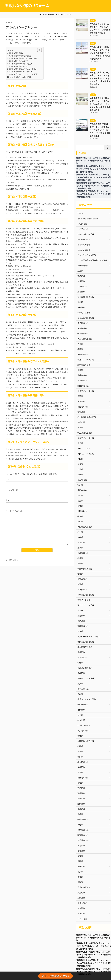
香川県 (80, 850)
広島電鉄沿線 (82, 532)
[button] (38, 50)
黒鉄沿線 (81, 877)
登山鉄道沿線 (82, 683)
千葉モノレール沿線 (85, 370)
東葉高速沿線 (82, 605)
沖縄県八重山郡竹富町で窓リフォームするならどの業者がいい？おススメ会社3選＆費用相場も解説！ (93, 935)
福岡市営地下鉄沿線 (85, 720)
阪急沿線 (81, 824)
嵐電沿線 (81, 521)
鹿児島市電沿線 (83, 866)
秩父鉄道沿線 (82, 741)
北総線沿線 (82, 359)
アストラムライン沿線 (86, 234)
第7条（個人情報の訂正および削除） (23, 69)
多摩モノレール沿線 (85, 417)
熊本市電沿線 (82, 668)
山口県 (80, 474)
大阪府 (80, 438)
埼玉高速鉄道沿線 (84, 412)
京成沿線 (81, 260)
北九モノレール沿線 (85, 338)
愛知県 (80, 553)
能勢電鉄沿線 (82, 756)
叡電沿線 (81, 391)
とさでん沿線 (82, 208)
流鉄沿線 (81, 652)
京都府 (80, 281)
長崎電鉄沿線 (82, 798)
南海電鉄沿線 (82, 385)
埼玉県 (80, 406)
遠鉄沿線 (81, 788)
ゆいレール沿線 (83, 218)
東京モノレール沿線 (85, 584)
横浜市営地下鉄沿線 (85, 621)
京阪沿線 (81, 286)
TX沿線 (80, 192)
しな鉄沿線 (82, 203)
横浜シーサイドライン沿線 (87, 615)
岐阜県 (80, 495)
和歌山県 (81, 401)
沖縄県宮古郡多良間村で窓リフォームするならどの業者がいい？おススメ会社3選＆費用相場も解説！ (93, 944)
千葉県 (80, 375)
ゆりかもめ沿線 (83, 223)
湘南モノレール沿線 (85, 657)
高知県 (80, 856)
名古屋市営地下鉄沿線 (86, 396)
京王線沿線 (82, 265)
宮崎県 (80, 453)
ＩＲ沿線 (81, 887)
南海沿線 (81, 380)
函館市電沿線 (82, 333)
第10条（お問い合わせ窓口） (21, 77)
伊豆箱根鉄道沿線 (84, 317)
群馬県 (80, 751)
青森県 (80, 835)
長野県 (80, 803)
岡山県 (80, 500)
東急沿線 (81, 594)
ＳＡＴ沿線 (82, 897)
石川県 (80, 694)
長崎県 (80, 793)
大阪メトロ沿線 (83, 427)
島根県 (80, 516)
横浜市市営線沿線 (84, 626)
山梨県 (80, 485)
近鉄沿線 (81, 782)
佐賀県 (80, 323)
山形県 (80, 479)
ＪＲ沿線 (81, 892)
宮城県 (80, 448)
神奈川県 (81, 699)
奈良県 (80, 443)
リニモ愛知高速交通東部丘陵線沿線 (90, 239)
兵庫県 (80, 328)
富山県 (80, 464)
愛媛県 (80, 542)
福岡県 (80, 725)
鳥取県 (80, 861)
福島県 (80, 730)
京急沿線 (81, 255)
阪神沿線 (81, 830)
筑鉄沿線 (81, 746)
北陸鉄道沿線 (82, 364)
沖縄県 (80, 641)
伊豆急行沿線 (82, 312)
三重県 (80, 250)
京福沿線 (81, 270)
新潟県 (80, 563)
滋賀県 (80, 662)
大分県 (80, 422)
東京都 (80, 589)
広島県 (80, 526)
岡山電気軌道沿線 (84, 506)
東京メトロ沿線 (83, 579)
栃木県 (80, 610)
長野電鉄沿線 (82, 809)
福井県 (80, 715)
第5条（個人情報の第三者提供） (22, 64)
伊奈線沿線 (82, 307)
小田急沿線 (82, 469)
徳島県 (80, 537)
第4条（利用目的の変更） (19, 61)
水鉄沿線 (81, 631)
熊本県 (80, 673)
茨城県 (80, 762)
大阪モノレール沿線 (85, 432)
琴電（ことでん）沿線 (86, 678)
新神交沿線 (82, 568)
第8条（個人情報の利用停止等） (22, 72)
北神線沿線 (82, 354)
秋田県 (80, 735)
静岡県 (80, 840)
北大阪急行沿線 (83, 344)
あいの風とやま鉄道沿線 (86, 197)
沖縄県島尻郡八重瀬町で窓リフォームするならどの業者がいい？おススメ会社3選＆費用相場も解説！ (93, 953)
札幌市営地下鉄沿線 (85, 573)
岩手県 (80, 511)
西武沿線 (81, 767)
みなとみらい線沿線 (85, 213)
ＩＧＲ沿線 (82, 882)
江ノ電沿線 (82, 636)
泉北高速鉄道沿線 (84, 647)
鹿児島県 (81, 871)
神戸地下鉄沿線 (83, 704)
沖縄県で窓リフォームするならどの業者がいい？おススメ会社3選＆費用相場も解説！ (100, 26)
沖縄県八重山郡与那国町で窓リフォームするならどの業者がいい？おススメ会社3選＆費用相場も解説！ (93, 926)
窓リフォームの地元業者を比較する (55, 976)
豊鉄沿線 (81, 777)
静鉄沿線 (81, 845)
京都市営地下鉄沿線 (85, 276)
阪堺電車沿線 (82, 819)
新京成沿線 (82, 558)
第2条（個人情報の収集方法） (21, 56)
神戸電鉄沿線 (82, 709)
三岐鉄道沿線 (82, 244)
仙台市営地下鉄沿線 (85, 297)
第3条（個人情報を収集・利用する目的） (25, 58)
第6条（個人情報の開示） (19, 66)
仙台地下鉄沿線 (83, 291)
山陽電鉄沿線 (82, 490)
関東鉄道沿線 (82, 814)
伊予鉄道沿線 (82, 302)
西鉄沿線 (81, 772)
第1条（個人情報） (16, 53)
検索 (108, 126)
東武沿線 (81, 600)
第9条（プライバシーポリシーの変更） (24, 74)
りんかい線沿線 (83, 229)
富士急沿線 (82, 459)
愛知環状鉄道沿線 (84, 547)
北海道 (80, 349)
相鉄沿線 (81, 688)
